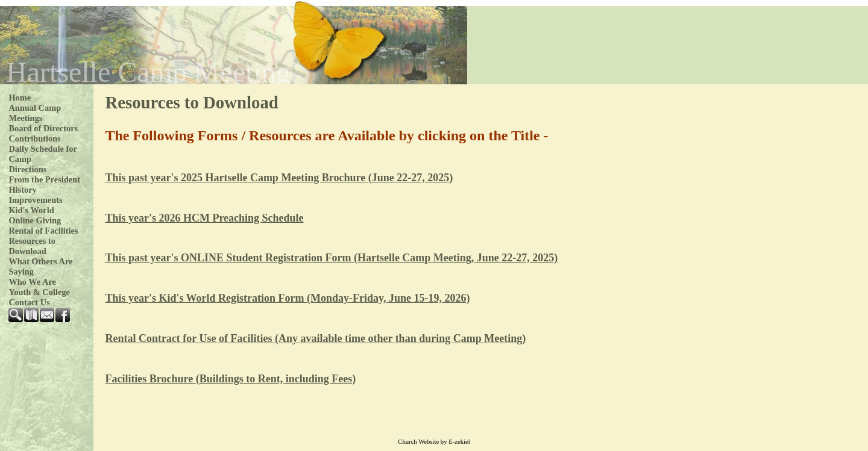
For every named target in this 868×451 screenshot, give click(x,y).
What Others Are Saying (40, 266)
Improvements (35, 200)
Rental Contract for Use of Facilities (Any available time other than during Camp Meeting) (315, 338)
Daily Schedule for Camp (42, 154)
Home (20, 98)
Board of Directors (43, 128)
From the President (44, 179)
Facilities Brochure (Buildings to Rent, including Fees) (230, 379)
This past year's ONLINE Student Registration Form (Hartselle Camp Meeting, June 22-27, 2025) (331, 258)
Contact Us (29, 302)
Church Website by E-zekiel (434, 442)
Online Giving (35, 220)
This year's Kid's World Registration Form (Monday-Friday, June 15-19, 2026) (287, 298)
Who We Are (32, 282)
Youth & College (39, 292)
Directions (27, 169)
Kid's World (31, 210)
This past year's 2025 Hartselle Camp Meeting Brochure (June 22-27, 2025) (279, 178)
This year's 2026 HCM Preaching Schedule (204, 218)
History (22, 190)
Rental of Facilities (43, 231)
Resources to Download (32, 246)
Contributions (34, 138)
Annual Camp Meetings (35, 113)
